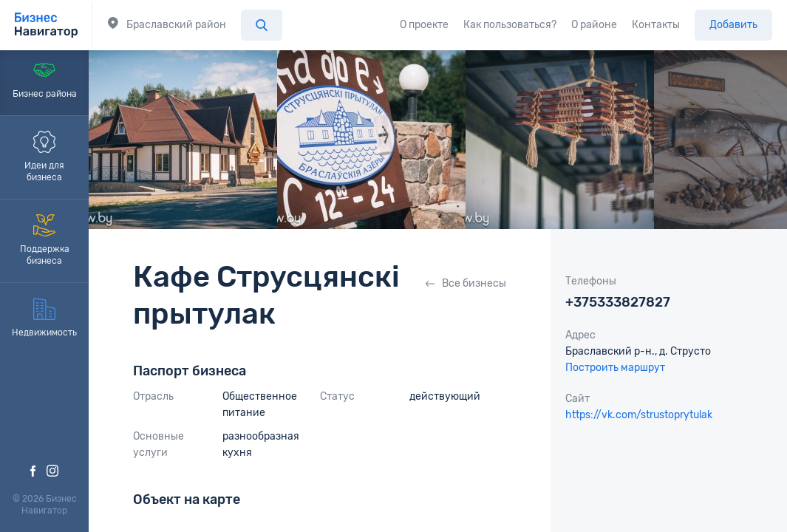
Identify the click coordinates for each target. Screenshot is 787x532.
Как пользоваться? (510, 25)
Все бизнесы (466, 283)
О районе (594, 25)
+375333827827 (618, 302)
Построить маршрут (615, 368)
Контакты (656, 25)
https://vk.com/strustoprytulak (639, 415)
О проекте (424, 25)
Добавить (733, 25)
